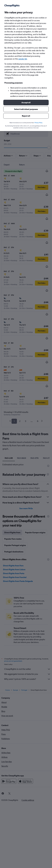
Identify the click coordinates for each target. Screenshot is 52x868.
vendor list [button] (23, 59)
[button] (26, 103)
